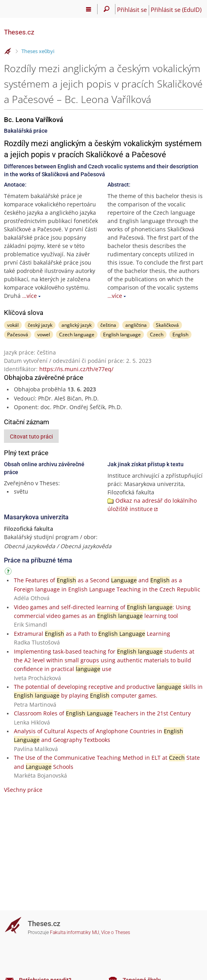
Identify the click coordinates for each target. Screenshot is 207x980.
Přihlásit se (132, 10)
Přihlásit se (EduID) (176, 10)
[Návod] (9, 573)
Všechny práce (23, 790)
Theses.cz (19, 32)
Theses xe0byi (38, 51)
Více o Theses (116, 932)
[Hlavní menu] (89, 9)
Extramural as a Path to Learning (92, 634)
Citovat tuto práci (31, 437)
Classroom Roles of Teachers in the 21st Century (102, 713)
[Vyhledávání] (106, 9)
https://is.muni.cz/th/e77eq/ (76, 369)
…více (30, 296)
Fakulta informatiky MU (75, 932)
